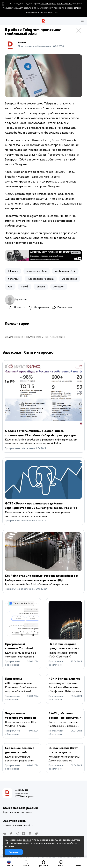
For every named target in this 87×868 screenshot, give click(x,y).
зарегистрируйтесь (26, 337)
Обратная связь (14, 821)
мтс (10, 287)
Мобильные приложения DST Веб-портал (25, 793)
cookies (27, 840)
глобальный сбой (65, 271)
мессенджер (70, 279)
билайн (41, 287)
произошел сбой (37, 271)
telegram (13, 271)
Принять (14, 852)
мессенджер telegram (41, 279)
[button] (78, 863)
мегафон (59, 287)
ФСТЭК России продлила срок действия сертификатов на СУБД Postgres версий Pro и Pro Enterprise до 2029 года (41, 508)
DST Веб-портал (48, 4)
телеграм (14, 279)
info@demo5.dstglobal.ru (20, 808)
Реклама (76, 253)
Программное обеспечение (20, 448)
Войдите (9, 337)
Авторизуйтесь (65, 4)
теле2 (25, 287)
